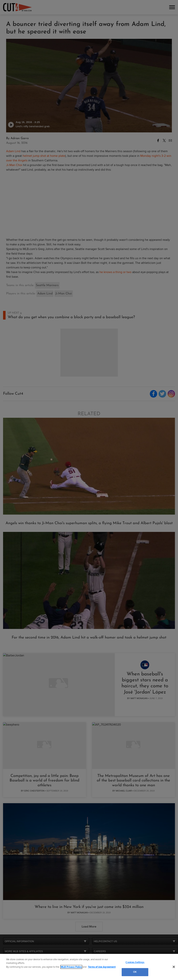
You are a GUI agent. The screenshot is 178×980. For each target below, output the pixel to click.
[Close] (174, 967)
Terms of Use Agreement (102, 967)
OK (135, 972)
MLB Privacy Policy (71, 967)
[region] (89, 967)
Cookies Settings (135, 962)
